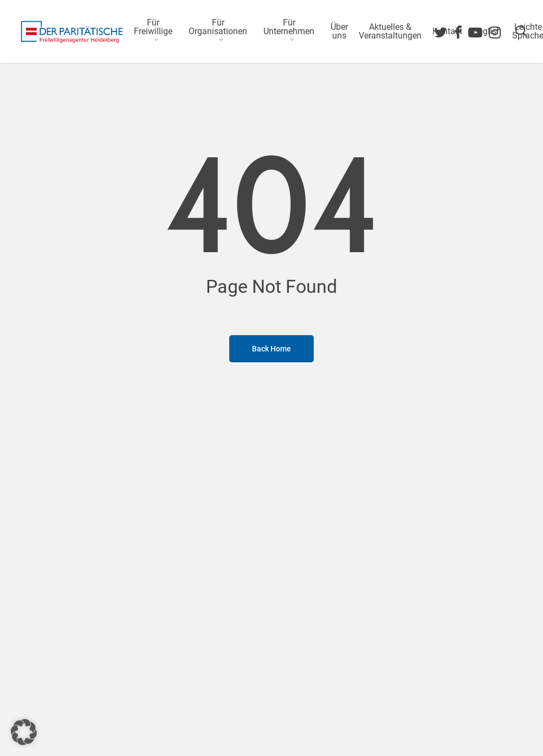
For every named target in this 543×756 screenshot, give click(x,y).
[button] (24, 732)
